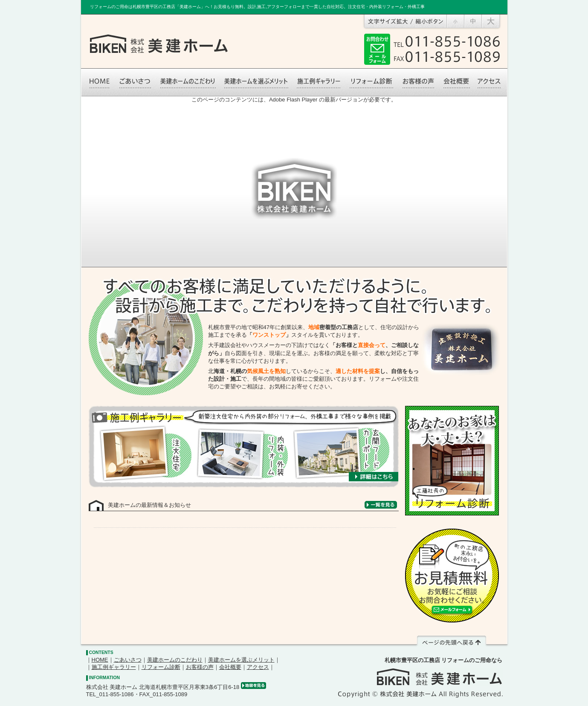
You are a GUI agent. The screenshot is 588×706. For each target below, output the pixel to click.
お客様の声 (200, 667)
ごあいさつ (128, 660)
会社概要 (230, 667)
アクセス (258, 667)
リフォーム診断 (161, 667)
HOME (100, 660)
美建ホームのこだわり (175, 660)
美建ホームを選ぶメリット (241, 660)
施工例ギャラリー (114, 667)
